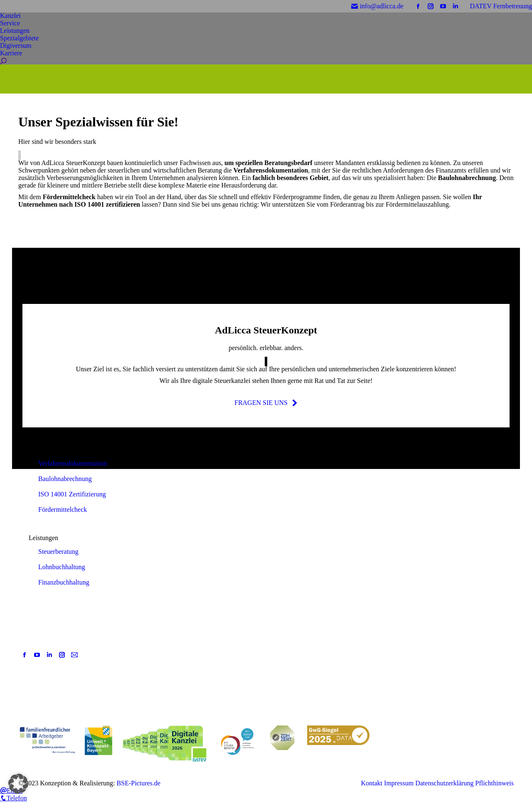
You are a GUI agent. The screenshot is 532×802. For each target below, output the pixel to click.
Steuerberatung (58, 552)
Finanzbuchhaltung (64, 582)
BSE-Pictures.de (139, 783)
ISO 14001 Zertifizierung (72, 494)
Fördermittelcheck (63, 510)
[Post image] (198, 653)
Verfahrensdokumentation (73, 463)
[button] (18, 784)
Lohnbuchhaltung (62, 567)
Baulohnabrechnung (65, 479)
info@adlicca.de (377, 6)
